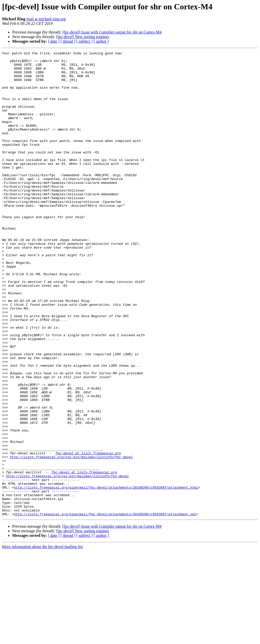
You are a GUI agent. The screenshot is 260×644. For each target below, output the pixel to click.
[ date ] (54, 41)
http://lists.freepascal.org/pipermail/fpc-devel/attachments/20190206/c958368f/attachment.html (106, 575)
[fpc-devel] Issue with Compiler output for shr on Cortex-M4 (112, 32)
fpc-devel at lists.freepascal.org (88, 534)
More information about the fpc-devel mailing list (42, 640)
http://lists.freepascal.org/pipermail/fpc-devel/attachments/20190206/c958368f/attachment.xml (105, 607)
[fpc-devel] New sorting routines (82, 37)
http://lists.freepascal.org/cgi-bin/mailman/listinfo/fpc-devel (71, 538)
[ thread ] (68, 41)
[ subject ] (85, 41)
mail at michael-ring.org (46, 19)
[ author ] (101, 41)
